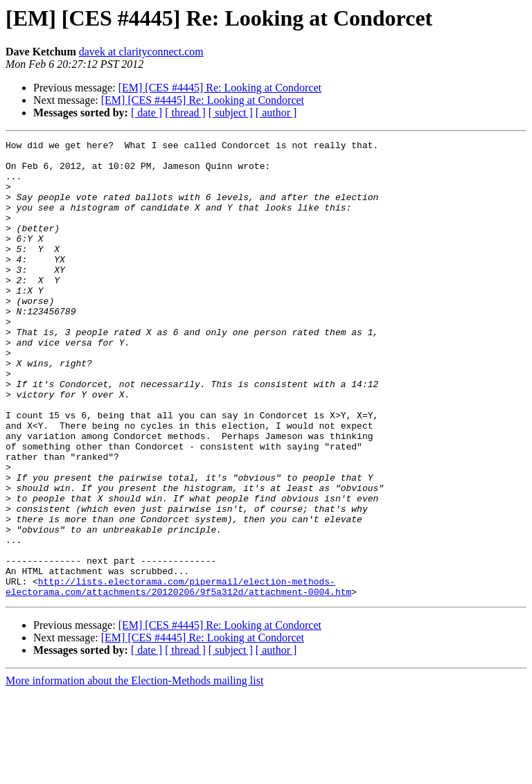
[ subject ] (231, 113)
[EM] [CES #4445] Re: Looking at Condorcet (220, 88)
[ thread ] (185, 113)
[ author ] (276, 113)
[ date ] (147, 113)
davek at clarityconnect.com (141, 52)
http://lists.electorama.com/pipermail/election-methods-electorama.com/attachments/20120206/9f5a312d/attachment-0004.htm (178, 677)
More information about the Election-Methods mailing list (134, 772)
